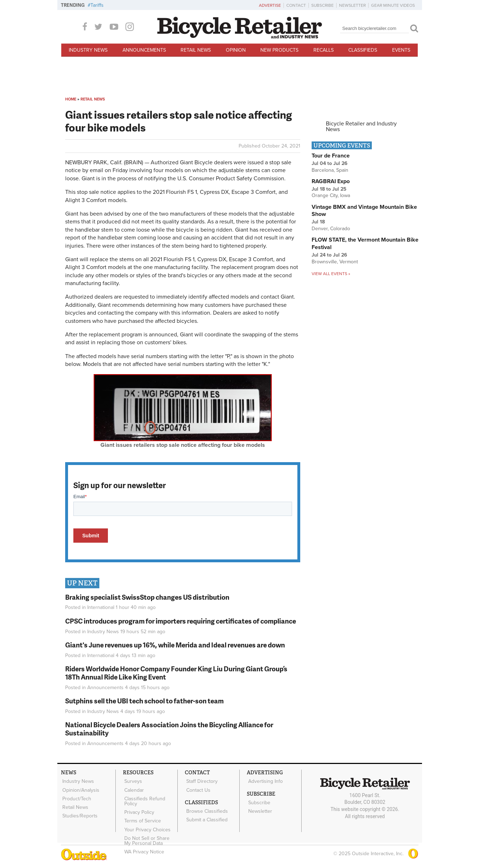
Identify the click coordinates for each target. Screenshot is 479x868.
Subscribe (322, 5)
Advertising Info (264, 781)
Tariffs (97, 5)
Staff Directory (201, 781)
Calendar (133, 788)
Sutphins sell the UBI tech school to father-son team (144, 701)
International (101, 607)
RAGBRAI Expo (331, 181)
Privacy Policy (138, 808)
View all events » (331, 274)
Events (401, 50)
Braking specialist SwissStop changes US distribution (147, 597)
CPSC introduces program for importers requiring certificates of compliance (181, 621)
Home (71, 99)
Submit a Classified (206, 816)
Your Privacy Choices (146, 823)
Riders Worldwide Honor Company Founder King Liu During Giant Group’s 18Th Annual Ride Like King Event (176, 673)
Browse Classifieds (206, 808)
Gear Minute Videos (393, 5)
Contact (296, 5)
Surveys (132, 781)
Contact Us (197, 788)
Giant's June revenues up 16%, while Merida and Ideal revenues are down (175, 645)
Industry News (88, 50)
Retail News (196, 50)
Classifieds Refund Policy (144, 798)
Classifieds (363, 50)
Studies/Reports (79, 810)
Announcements (144, 50)
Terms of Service (142, 815)
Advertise (270, 5)
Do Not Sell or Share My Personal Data (150, 833)
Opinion (236, 50)
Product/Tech (76, 796)
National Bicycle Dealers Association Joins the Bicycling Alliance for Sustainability (169, 729)
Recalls (324, 50)
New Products (279, 50)
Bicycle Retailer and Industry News (361, 126)
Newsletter (352, 5)
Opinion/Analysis (80, 788)
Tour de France (331, 156)
